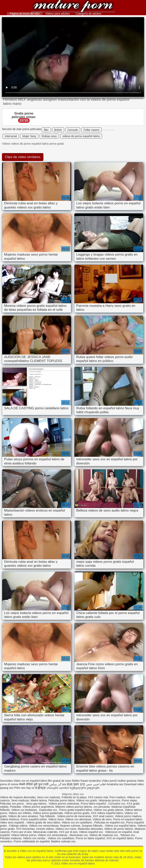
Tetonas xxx (128, 835)
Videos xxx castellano (61, 838)
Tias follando (48, 816)
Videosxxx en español (119, 832)
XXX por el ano (68, 832)
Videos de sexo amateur (23, 816)
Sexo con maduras (49, 797)
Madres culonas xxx (63, 841)
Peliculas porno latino (61, 800)
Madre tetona (39, 800)
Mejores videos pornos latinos (74, 807)
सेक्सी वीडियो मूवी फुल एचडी (34, 784)
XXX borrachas (25, 829)
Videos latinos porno (24, 835)
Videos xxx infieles (20, 813)
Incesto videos (45, 829)
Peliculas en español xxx (109, 822)
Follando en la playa (74, 797)
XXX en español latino (120, 838)
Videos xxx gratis (87, 800)
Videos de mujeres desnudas (18, 797)
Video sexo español (12, 822)
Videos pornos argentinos (38, 807)
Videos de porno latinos (119, 829)
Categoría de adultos (89, 14)
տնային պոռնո (58, 788)
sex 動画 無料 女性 (74, 784)
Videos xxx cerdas (35, 838)
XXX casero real (98, 797)
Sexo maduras (20, 800)
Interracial (11, 136)
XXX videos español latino (107, 813)
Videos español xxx (91, 832)
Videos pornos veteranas (64, 804)
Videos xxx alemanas (78, 819)
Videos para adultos (58, 14)
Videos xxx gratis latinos (109, 810)
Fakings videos (18, 826)
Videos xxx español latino (120, 826)
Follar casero (91, 130)
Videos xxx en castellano (77, 822)
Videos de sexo (102, 819)
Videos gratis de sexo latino (43, 822)
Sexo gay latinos (37, 804)
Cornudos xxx (117, 804)
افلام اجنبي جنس (96, 784)
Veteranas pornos (109, 800)
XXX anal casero (103, 816)
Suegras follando (93, 826)
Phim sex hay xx (24, 788)
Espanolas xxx (49, 810)
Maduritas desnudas (90, 829)
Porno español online (34, 819)
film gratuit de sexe (60, 781)
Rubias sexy (49, 136)
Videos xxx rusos (66, 829)
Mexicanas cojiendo (45, 832)
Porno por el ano (22, 832)
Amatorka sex (115, 784)
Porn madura (117, 797)
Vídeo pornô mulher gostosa (119, 781)
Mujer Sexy (29, 136)
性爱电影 (40, 788)
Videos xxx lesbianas (24, 810)
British (58, 130)
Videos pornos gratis (77, 813)
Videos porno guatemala (48, 813)
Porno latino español (94, 804)
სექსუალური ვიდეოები (85, 788)
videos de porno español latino (81, 136)
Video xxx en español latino (73, 6)
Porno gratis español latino (76, 810)
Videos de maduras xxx (104, 835)
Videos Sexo (56, 819)
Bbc (46, 130)
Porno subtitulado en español (31, 841)
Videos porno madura (128, 816)
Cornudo (73, 130)
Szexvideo (6, 781)
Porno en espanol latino (128, 819)
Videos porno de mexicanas (74, 816)
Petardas (16, 807)
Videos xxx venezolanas (44, 826)
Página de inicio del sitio (25, 14)
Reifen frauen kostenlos (86, 781)
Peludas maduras (11, 838)
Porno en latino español (90, 838)
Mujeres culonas (70, 826)
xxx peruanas (102, 807)
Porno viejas (129, 800)
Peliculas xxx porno (12, 804)
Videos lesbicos (10, 819)
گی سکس (55, 784)
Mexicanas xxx (79, 835)
